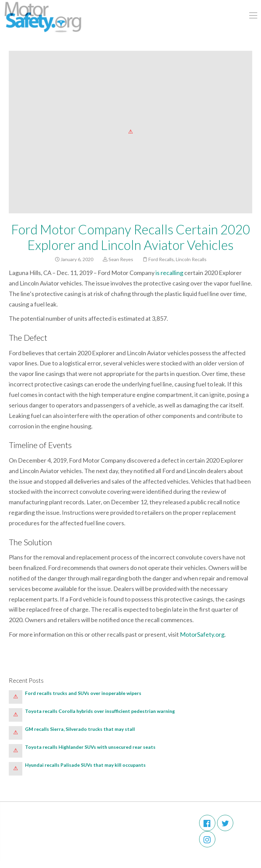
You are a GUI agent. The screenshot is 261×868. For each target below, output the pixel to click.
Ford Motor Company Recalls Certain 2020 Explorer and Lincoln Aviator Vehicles (131, 237)
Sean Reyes (121, 259)
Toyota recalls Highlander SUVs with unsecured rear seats (90, 747)
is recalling (169, 273)
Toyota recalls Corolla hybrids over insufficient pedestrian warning (100, 711)
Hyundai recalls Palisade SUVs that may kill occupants (85, 765)
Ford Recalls (161, 259)
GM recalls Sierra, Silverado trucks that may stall (80, 729)
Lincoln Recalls (191, 259)
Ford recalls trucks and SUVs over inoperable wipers (83, 693)
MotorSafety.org (202, 634)
